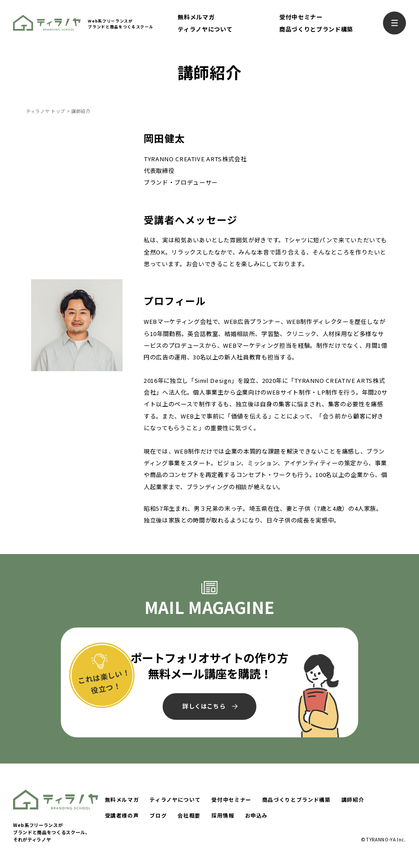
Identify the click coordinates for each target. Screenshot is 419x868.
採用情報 (223, 815)
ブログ (158, 815)
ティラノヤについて (205, 29)
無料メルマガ (196, 17)
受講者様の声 (122, 815)
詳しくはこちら (204, 706)
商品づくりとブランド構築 (316, 29)
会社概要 (189, 815)
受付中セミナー (301, 17)
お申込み (257, 815)
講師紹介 (353, 800)
